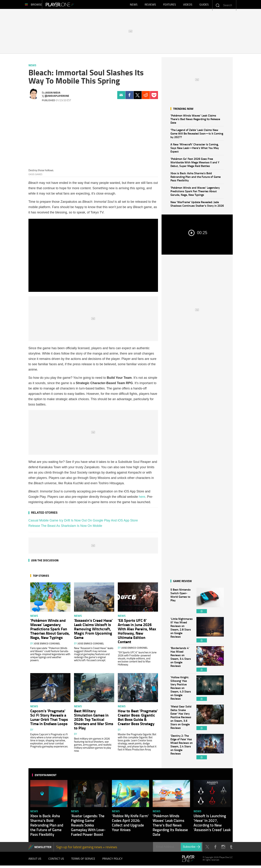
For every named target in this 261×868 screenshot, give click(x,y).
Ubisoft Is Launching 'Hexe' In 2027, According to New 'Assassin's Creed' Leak (212, 825)
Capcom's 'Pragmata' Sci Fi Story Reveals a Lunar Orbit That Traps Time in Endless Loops (49, 719)
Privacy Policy (112, 861)
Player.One (72, 5)
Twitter (138, 97)
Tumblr (231, 849)
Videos (188, 5)
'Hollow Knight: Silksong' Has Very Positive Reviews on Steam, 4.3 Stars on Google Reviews (182, 690)
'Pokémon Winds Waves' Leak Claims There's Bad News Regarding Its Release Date (195, 121)
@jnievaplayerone (57, 98)
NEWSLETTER (43, 849)
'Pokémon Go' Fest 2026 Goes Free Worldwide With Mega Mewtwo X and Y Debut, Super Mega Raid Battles (195, 164)
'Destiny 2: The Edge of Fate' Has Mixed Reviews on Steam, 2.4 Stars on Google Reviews (182, 748)
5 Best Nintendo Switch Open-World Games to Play (182, 602)
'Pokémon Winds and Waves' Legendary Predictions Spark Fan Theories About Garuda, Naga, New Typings (195, 193)
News (134, 5)
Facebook (129, 97)
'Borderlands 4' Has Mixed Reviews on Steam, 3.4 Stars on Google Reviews (182, 661)
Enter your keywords (217, 5)
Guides (204, 5)
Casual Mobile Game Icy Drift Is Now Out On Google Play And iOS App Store (83, 522)
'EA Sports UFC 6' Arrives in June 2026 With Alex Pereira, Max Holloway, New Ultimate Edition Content (137, 633)
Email (121, 97)
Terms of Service (83, 861)
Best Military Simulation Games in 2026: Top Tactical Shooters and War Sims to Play (94, 721)
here (142, 498)
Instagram (223, 849)
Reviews (150, 5)
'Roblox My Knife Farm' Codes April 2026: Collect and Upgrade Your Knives (130, 825)
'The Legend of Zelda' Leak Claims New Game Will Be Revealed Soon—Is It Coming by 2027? (197, 135)
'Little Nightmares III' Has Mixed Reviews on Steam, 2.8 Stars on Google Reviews (182, 631)
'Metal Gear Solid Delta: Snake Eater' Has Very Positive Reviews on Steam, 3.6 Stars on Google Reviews (182, 719)
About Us (35, 861)
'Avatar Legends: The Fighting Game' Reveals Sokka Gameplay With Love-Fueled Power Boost (88, 827)
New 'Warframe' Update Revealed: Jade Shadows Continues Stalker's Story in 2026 (197, 206)
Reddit (146, 97)
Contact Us (56, 861)
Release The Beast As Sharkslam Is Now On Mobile (65, 528)
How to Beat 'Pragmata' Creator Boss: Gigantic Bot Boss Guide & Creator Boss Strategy (138, 719)
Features (170, 5)
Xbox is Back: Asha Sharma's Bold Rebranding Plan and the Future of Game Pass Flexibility (196, 178)
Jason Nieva (53, 94)
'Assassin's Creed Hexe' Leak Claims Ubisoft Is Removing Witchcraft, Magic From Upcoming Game (93, 631)
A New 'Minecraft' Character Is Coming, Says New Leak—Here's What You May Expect (195, 150)
